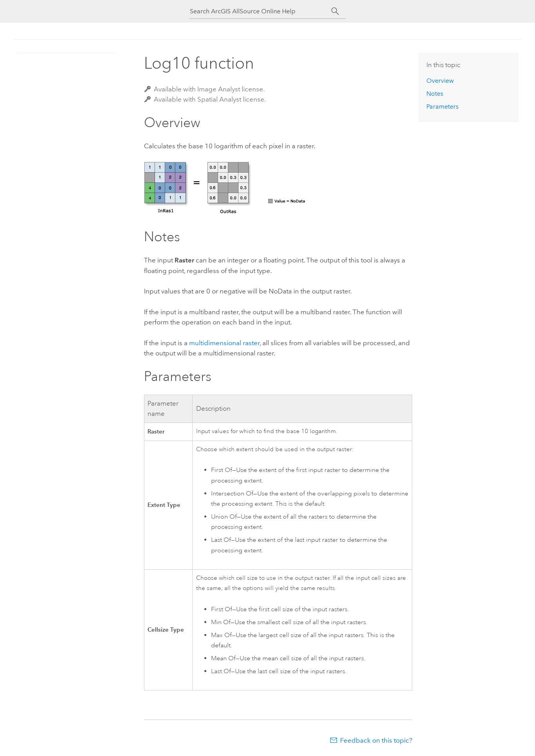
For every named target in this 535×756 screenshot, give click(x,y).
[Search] (335, 11)
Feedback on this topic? (376, 740)
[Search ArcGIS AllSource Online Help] (260, 11)
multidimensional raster (224, 343)
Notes (435, 94)
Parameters (442, 107)
